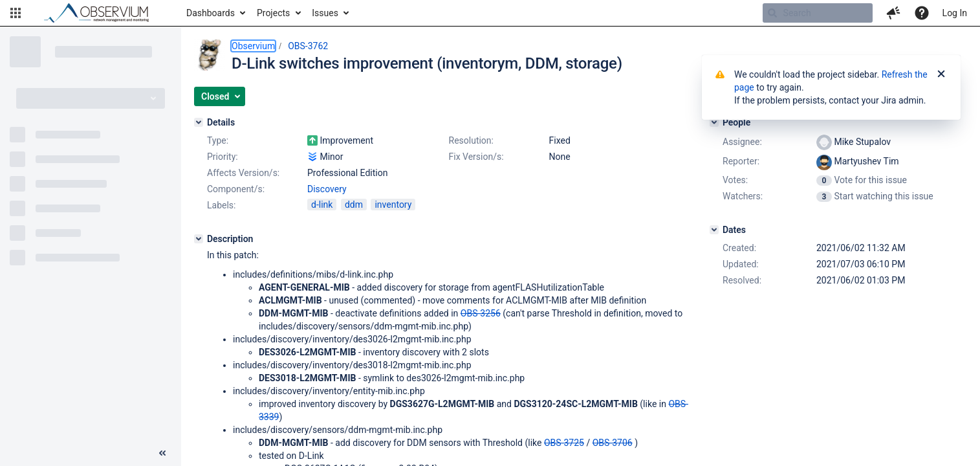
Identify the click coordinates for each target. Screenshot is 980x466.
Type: (218, 140)
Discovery (327, 189)
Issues (325, 13)
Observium (253, 46)
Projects (273, 13)
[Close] (941, 74)
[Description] (199, 239)
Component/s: (236, 189)
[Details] (199, 122)
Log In (955, 13)
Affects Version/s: (243, 173)
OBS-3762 (308, 46)
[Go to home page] (102, 13)
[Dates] (714, 230)
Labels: (221, 205)
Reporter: (741, 161)
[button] (16, 13)
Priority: (223, 157)
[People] (714, 122)
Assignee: (742, 142)
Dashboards (211, 13)
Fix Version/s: (476, 157)
